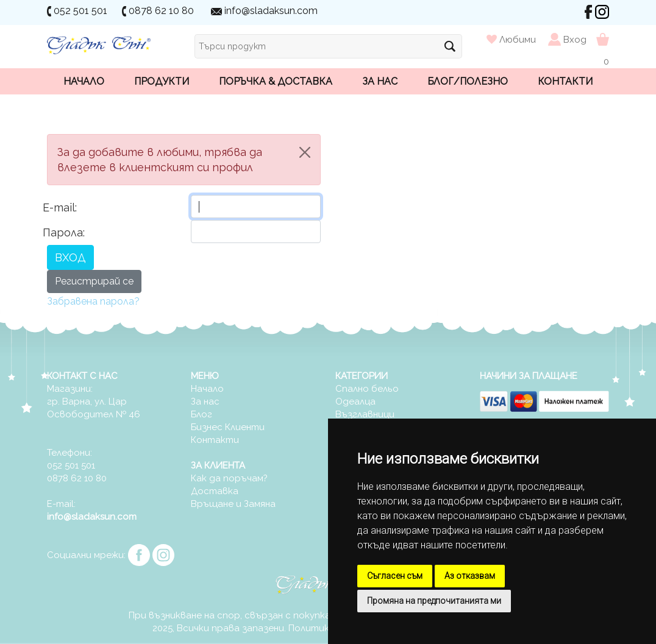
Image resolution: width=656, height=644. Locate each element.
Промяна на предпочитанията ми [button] (434, 601)
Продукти (162, 81)
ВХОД (70, 257)
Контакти (565, 81)
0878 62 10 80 (161, 11)
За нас (380, 81)
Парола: (64, 232)
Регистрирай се (94, 281)
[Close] (305, 152)
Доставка (215, 491)
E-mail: (60, 207)
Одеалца (355, 402)
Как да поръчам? (229, 478)
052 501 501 (80, 11)
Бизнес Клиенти (228, 427)
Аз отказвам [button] (470, 576)
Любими (512, 40)
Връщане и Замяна (233, 504)
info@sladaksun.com (271, 11)
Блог (201, 414)
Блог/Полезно (468, 81)
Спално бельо (367, 389)
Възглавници (365, 414)
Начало (84, 81)
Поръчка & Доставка (276, 81)
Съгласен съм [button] (395, 576)
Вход (575, 40)
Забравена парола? (93, 301)
